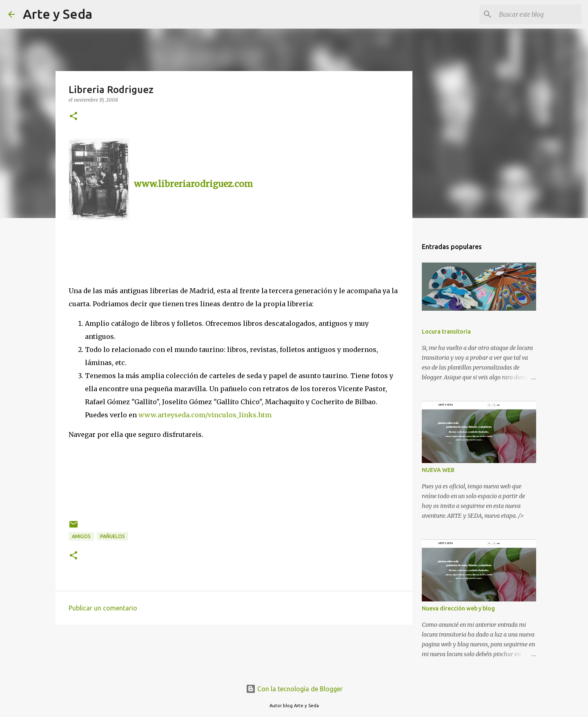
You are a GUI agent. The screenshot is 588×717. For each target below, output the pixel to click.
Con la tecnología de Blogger (294, 689)
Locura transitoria (446, 332)
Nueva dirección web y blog (458, 608)
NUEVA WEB (438, 470)
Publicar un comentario (103, 608)
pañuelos (112, 536)
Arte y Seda (58, 14)
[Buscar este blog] (539, 14)
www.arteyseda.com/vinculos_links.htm (205, 415)
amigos (81, 536)
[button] (73, 117)
